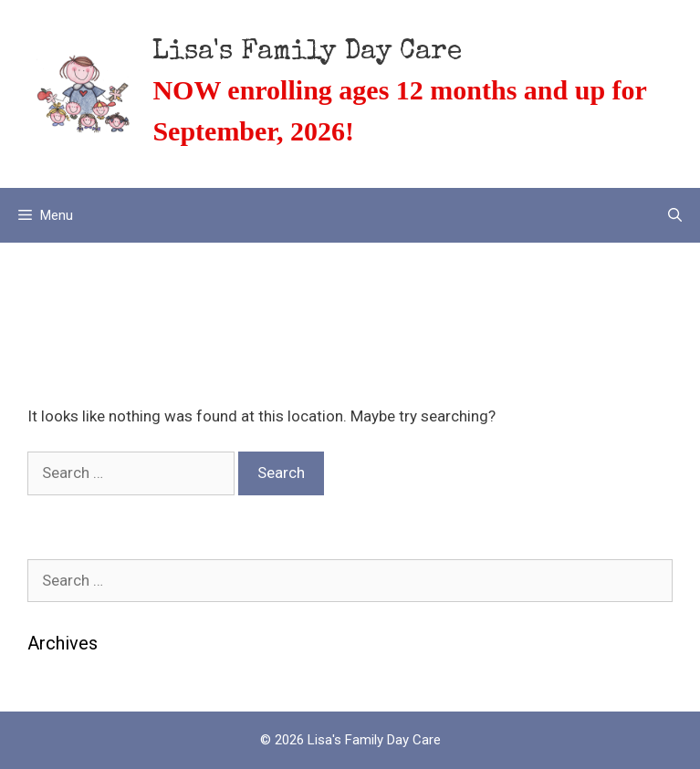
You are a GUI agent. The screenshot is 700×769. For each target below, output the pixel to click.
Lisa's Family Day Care (307, 53)
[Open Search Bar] (675, 215)
